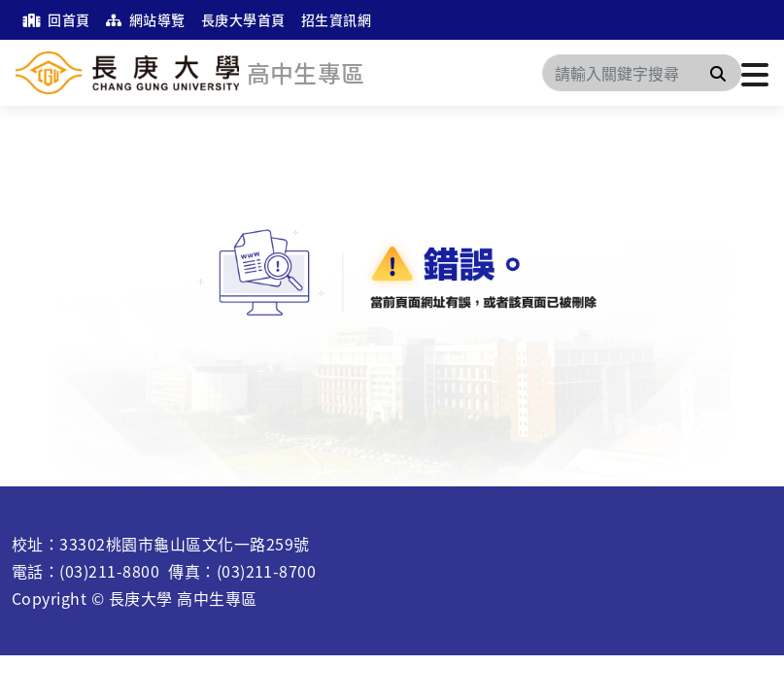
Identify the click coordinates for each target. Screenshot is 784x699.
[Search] (642, 73)
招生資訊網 (336, 19)
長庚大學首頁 (243, 19)
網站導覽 (146, 19)
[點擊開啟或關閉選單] (755, 73)
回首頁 (57, 19)
